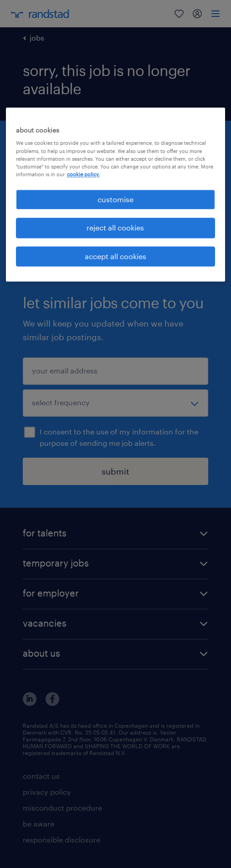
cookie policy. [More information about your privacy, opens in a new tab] (83, 174)
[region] (116, 194)
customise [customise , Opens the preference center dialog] (115, 199)
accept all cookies (115, 256)
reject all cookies (115, 228)
